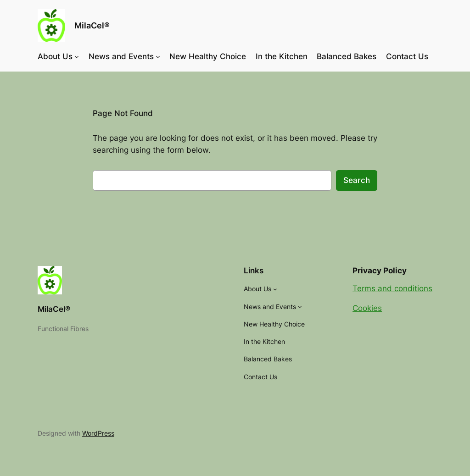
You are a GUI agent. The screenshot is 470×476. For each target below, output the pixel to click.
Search (357, 180)
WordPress (98, 433)
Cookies (367, 308)
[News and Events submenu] (158, 56)
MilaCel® (92, 25)
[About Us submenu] (77, 56)
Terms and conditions (392, 288)
